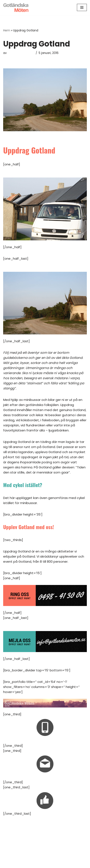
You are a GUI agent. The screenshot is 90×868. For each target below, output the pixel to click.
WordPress (59, 864)
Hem (7, 30)
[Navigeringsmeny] (82, 7)
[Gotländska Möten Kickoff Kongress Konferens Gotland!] (16, 8)
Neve (27, 864)
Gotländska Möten (21, 53)
